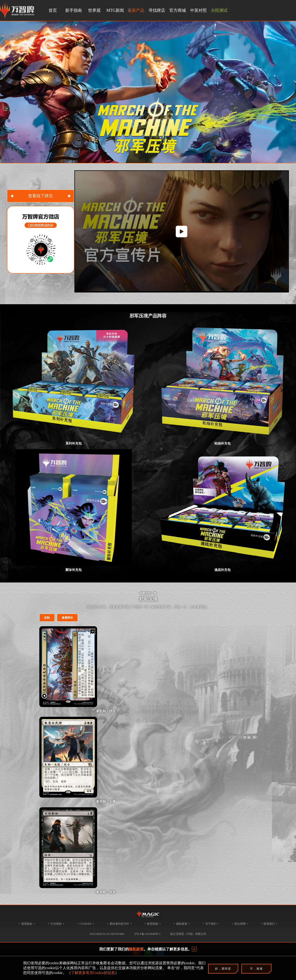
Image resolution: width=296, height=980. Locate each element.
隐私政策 (182, 924)
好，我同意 (223, 969)
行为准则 (56, 924)
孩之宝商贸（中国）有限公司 (188, 934)
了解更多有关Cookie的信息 (93, 973)
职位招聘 (240, 924)
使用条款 (27, 924)
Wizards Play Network (107, 934)
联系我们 (269, 924)
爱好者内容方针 (119, 924)
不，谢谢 (256, 969)
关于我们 (211, 924)
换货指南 (153, 924)
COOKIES (86, 924)
